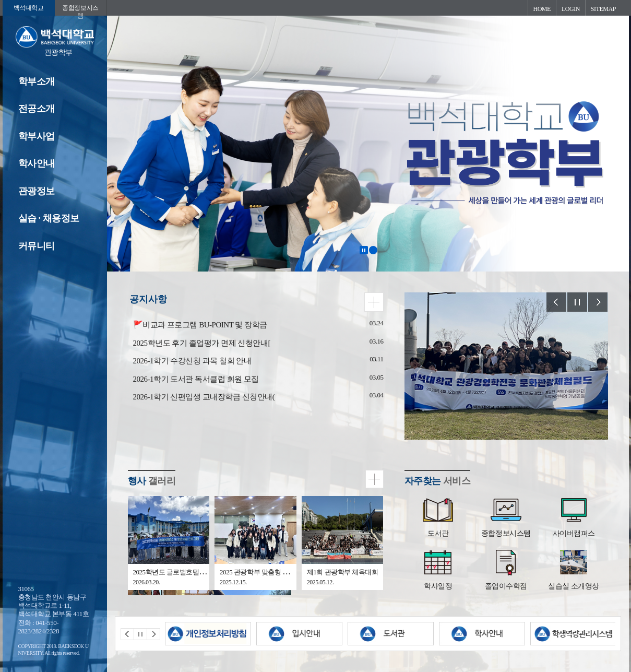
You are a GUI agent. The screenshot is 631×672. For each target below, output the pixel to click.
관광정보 (37, 191)
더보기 (374, 302)
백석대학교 (29, 8)
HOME (542, 9)
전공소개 (37, 109)
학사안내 (37, 163)
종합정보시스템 (80, 10)
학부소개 (37, 81)
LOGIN (571, 9)
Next (598, 302)
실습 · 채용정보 (49, 218)
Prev (556, 302)
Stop (577, 302)
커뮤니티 (37, 246)
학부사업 (37, 136)
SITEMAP (603, 9)
